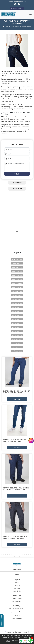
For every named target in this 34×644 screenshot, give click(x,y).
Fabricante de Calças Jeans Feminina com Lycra (17, 323)
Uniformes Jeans (17, 351)
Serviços (17, 585)
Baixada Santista (17, 183)
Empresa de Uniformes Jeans (17, 291)
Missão (17, 583)
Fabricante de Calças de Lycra (17, 307)
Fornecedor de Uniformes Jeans (17, 339)
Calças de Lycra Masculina (17, 267)
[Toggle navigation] (30, 14)
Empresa (17, 580)
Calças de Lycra (17, 263)
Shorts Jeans (17, 347)
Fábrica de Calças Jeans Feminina (17, 295)
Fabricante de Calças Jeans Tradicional (17, 331)
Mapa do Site (17, 591)
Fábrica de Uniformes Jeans (17, 303)
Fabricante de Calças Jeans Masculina (17, 327)
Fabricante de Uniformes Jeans (17, 335)
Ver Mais (17, 399)
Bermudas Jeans (17, 259)
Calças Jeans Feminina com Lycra (17, 279)
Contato (17, 588)
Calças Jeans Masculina (17, 283)
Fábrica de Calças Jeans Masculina (17, 299)
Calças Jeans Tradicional (17, 287)
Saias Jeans (17, 343)
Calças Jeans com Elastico (17, 271)
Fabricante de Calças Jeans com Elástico (17, 311)
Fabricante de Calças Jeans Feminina (17, 319)
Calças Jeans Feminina (17, 275)
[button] (1, 554)
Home (17, 577)
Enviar (18, 174)
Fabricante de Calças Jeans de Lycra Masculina (17, 315)
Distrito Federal (17, 189)
